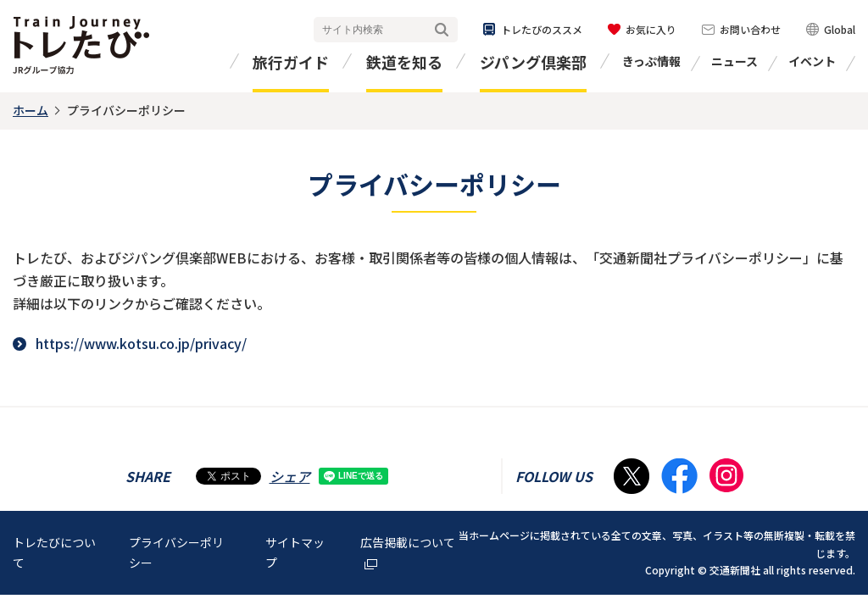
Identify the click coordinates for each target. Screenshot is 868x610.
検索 (442, 30)
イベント (812, 61)
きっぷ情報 (651, 61)
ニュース (734, 61)
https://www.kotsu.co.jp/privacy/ (141, 343)
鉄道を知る (404, 62)
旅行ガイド (291, 62)
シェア (290, 476)
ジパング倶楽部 (533, 62)
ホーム (31, 110)
